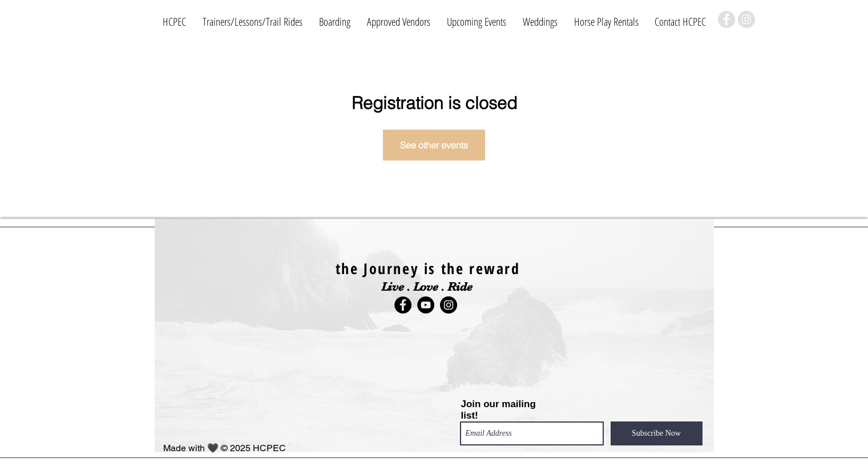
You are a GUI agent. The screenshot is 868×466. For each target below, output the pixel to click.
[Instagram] (746, 19)
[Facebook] (726, 19)
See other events (434, 145)
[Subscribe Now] (657, 433)
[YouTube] (426, 305)
